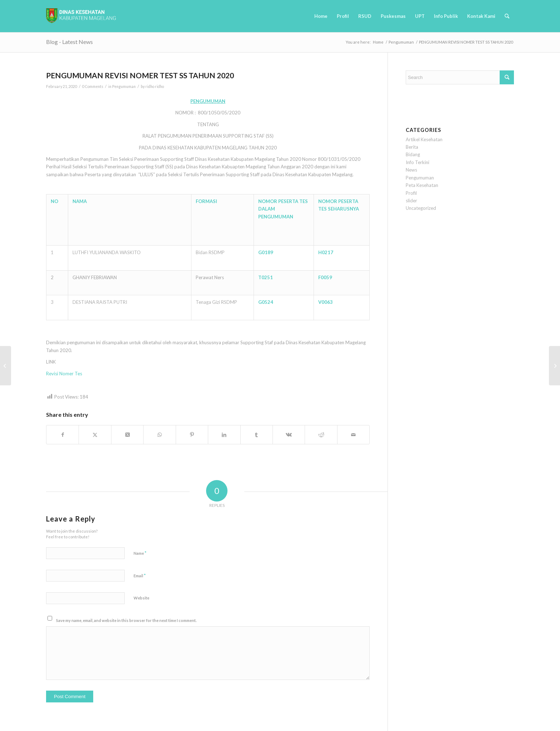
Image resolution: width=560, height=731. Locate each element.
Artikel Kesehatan (424, 139)
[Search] (507, 16)
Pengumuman (124, 87)
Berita (412, 147)
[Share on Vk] (289, 435)
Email (140, 576)
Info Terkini (417, 162)
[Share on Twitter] (95, 435)
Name (140, 553)
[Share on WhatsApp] (159, 435)
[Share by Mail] (354, 435)
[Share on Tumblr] (257, 435)
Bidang (413, 154)
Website (141, 598)
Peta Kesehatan (422, 185)
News (411, 170)
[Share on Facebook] (62, 435)
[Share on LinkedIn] (224, 435)
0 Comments (93, 87)
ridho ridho (155, 87)
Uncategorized (421, 208)
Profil (411, 193)
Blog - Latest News (69, 42)
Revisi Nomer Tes (64, 374)
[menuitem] (321, 16)
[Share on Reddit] (321, 435)
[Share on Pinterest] (192, 435)
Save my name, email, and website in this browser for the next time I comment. (126, 620)
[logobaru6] (81, 16)
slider (411, 201)
